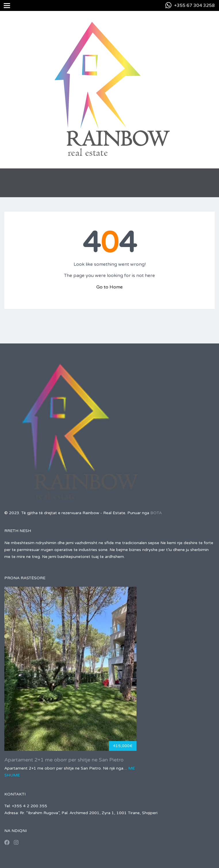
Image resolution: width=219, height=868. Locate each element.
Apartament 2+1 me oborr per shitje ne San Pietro (64, 760)
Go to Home (109, 287)
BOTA (156, 513)
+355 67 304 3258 (194, 5)
